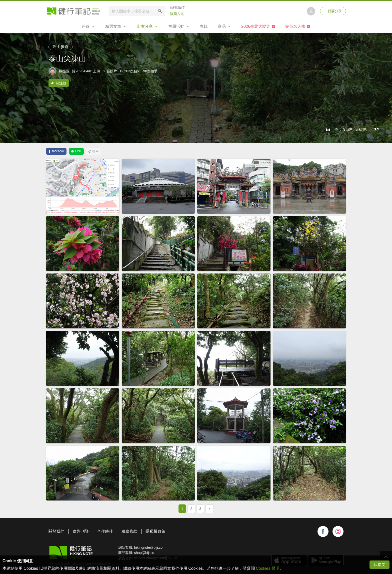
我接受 (379, 565)
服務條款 (129, 531)
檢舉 (93, 151)
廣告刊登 (81, 531)
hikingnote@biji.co (148, 547)
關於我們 (56, 531)
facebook (56, 151)
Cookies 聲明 (267, 568)
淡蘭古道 (177, 14)
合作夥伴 (105, 531)
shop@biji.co (144, 553)
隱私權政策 (155, 531)
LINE (76, 151)
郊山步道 (60, 47)
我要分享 (333, 11)
